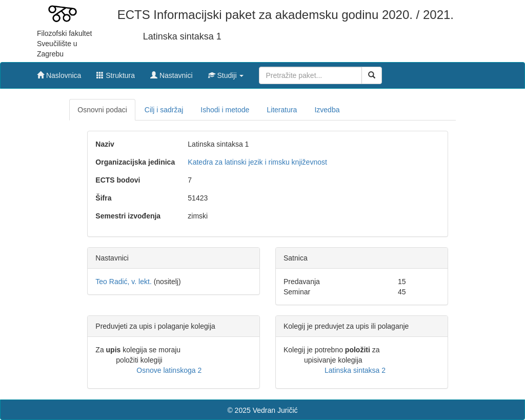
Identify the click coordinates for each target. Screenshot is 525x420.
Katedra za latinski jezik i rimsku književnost (257, 162)
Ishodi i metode (225, 110)
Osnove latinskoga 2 (169, 370)
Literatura (282, 110)
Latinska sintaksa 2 (355, 370)
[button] (226, 73)
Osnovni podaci (102, 110)
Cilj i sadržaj (164, 110)
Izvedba (327, 110)
